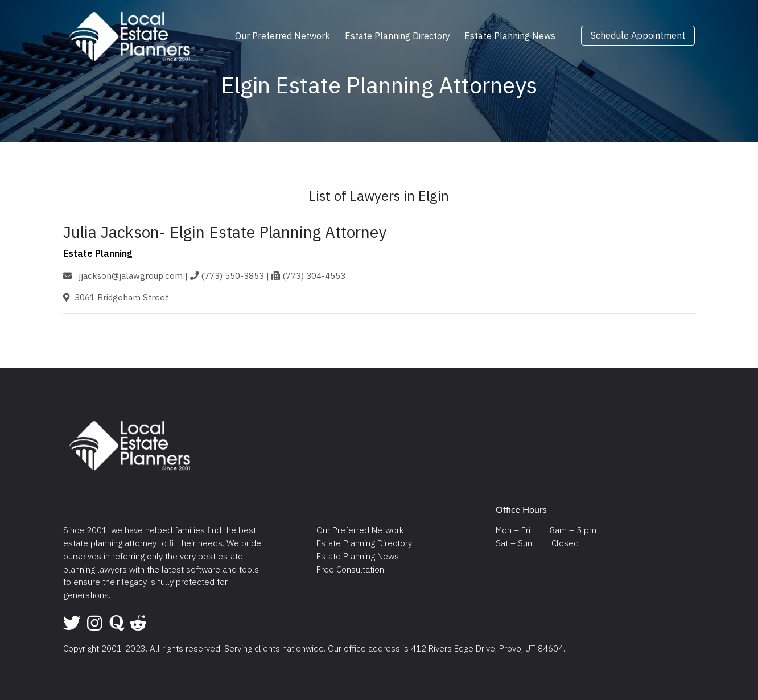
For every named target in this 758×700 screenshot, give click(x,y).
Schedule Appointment (638, 36)
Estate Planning (98, 253)
